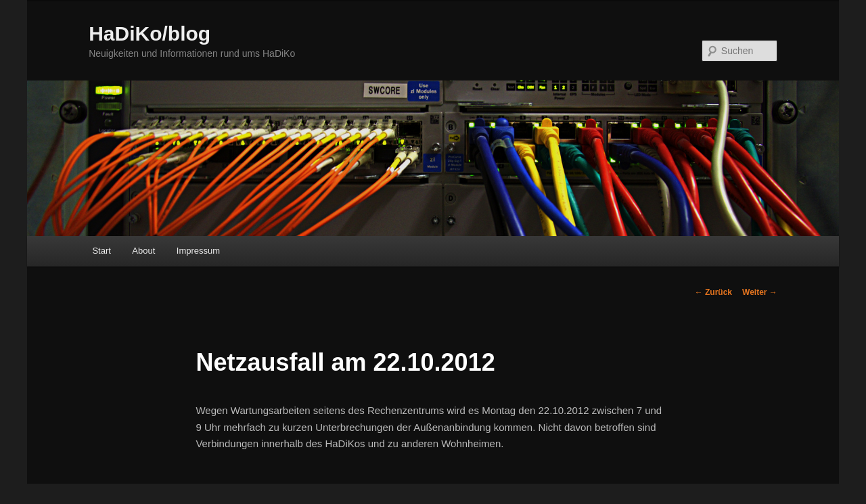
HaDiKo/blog (150, 33)
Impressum (198, 251)
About (143, 251)
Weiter (760, 292)
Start (101, 251)
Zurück (713, 292)
